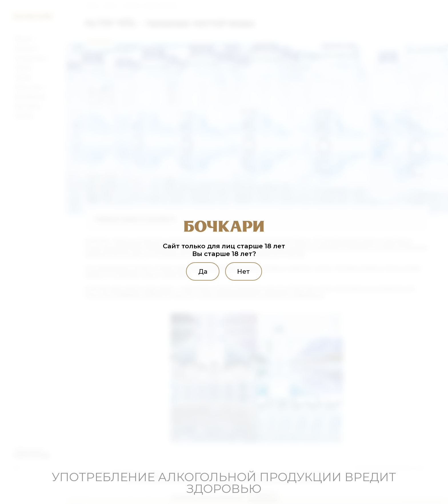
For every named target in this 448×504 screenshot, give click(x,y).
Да (203, 271)
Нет (243, 271)
